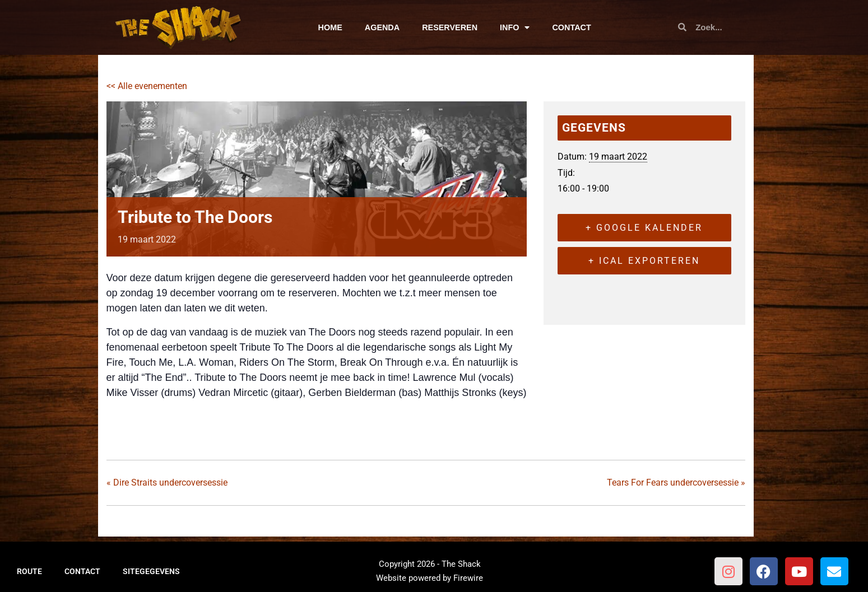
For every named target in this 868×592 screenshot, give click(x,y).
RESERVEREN (450, 27)
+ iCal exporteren (644, 261)
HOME (330, 27)
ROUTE (29, 571)
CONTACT (571, 27)
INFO (515, 27)
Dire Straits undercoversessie (167, 483)
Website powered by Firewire (430, 578)
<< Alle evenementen (147, 86)
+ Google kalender (644, 228)
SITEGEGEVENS (151, 571)
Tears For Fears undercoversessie (676, 483)
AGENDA (382, 27)
